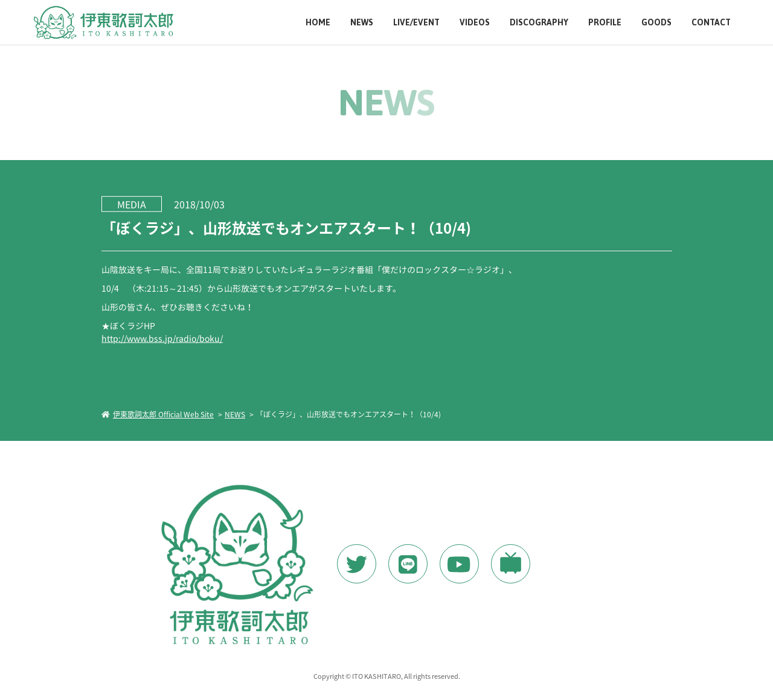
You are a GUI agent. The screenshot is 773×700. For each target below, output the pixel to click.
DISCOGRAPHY (539, 23)
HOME (318, 23)
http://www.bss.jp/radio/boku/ (162, 338)
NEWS (362, 23)
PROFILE (605, 23)
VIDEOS (475, 23)
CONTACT (711, 23)
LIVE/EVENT (416, 23)
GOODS (656, 23)
